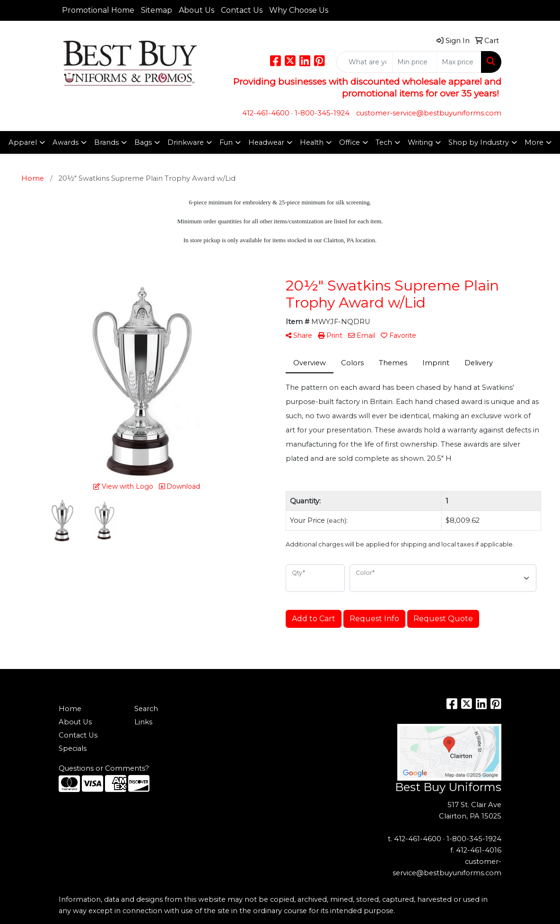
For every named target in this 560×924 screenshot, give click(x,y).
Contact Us (242, 10)
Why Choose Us (299, 10)
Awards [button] (66, 142)
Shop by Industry (479, 142)
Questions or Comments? (104, 768)
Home (70, 709)
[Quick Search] (364, 62)
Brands (106, 142)
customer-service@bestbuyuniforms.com (429, 113)
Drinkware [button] (186, 142)
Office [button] (350, 142)
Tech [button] (384, 142)
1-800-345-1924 (322, 113)
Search (146, 709)
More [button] (534, 142)
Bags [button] (143, 142)
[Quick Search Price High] (459, 62)
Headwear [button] (266, 142)
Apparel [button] (23, 142)
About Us (197, 10)
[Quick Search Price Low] (415, 62)
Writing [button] (420, 142)
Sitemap (157, 10)
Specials (73, 748)
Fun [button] (226, 142)
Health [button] (312, 142)
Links (143, 722)
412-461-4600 (266, 113)
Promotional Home (98, 10)
